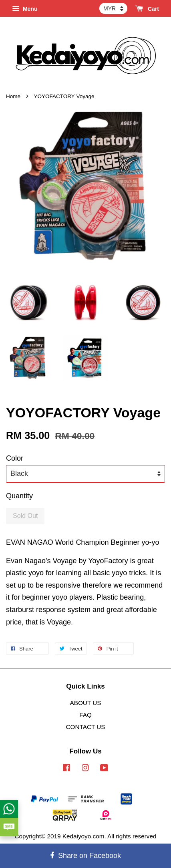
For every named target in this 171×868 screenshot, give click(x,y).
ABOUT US (86, 703)
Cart (147, 9)
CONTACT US (85, 727)
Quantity (19, 496)
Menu (25, 9)
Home (13, 96)
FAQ (85, 715)
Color (15, 458)
